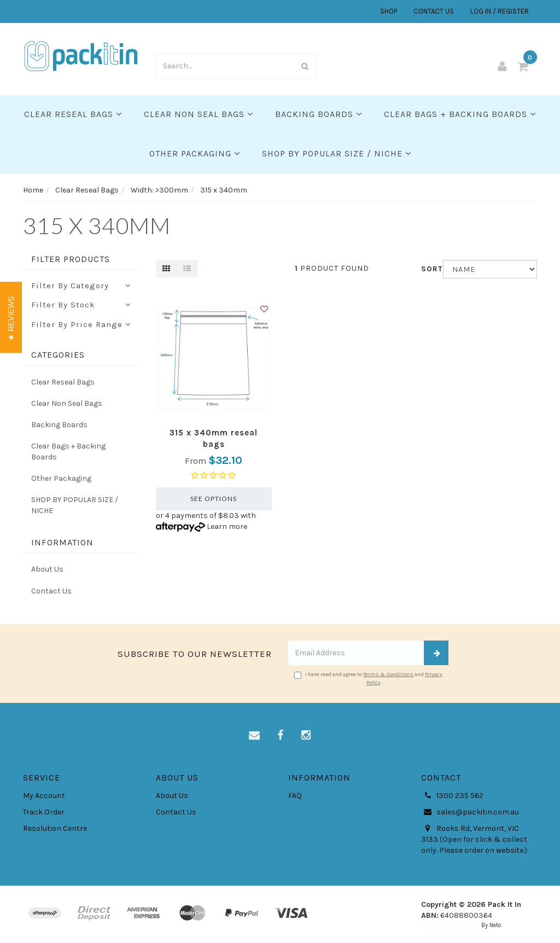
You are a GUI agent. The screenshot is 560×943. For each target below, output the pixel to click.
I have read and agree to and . (368, 678)
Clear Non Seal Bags (199, 114)
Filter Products (71, 259)
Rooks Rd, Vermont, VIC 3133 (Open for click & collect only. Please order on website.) (474, 839)
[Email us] (254, 736)
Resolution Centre (55, 828)
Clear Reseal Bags (73, 114)
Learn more (227, 526)
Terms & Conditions (388, 674)
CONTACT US (434, 11)
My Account (44, 796)
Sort (428, 269)
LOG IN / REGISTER (500, 11)
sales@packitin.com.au (470, 812)
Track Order (44, 812)
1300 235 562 (452, 796)
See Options (214, 499)
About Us (47, 569)
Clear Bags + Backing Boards (460, 114)
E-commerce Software (450, 925)
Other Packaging (195, 153)
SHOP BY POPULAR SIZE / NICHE (337, 153)
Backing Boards (319, 114)
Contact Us (51, 591)
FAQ (295, 796)
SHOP (389, 11)
